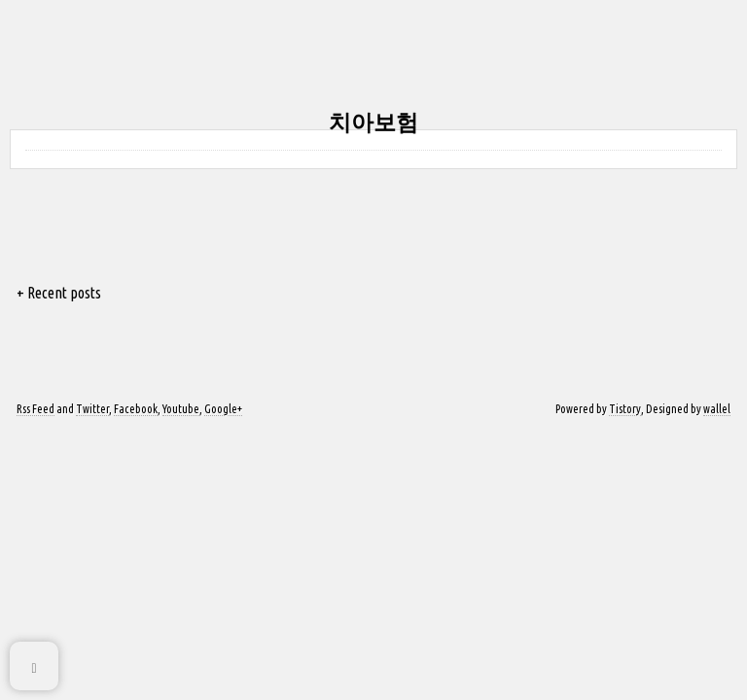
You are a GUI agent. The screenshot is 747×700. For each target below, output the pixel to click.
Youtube (181, 409)
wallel (717, 409)
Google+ (223, 409)
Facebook (136, 409)
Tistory (625, 409)
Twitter (92, 409)
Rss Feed (36, 409)
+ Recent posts (59, 293)
